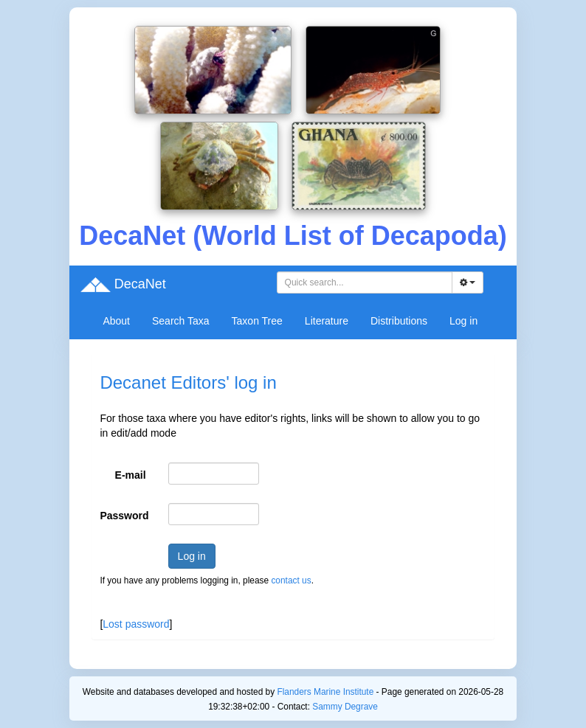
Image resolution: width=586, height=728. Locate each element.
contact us (291, 580)
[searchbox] (367, 282)
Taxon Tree (257, 321)
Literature (327, 321)
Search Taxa (181, 321)
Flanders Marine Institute (325, 692)
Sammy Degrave (345, 707)
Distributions (399, 321)
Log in (463, 321)
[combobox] (365, 282)
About (116, 321)
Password (124, 516)
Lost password (136, 624)
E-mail (131, 475)
